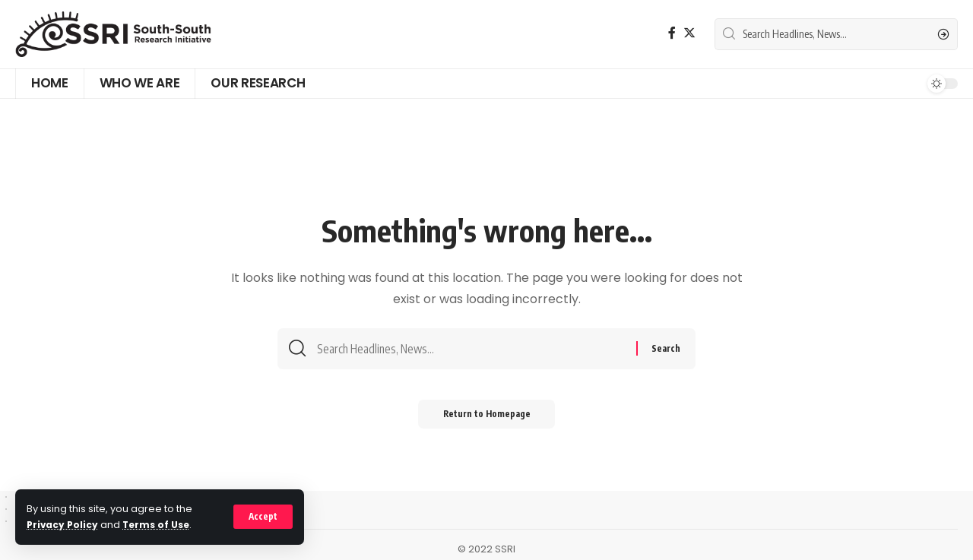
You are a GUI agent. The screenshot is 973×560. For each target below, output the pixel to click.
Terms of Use (160, 525)
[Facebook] (672, 33)
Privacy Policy (63, 525)
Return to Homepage (487, 418)
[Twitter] (689, 33)
